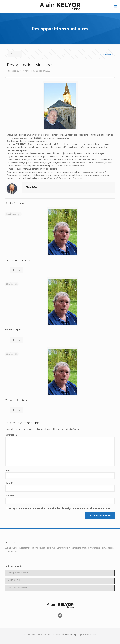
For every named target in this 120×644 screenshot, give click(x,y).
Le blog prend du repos (18, 260)
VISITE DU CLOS (14, 330)
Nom (8, 470)
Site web (10, 495)
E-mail (9, 483)
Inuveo (93, 634)
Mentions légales (73, 634)
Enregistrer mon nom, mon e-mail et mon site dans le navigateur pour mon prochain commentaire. (60, 508)
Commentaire (12, 435)
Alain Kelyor (25, 71)
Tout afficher (106, 55)
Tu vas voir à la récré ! (17, 400)
